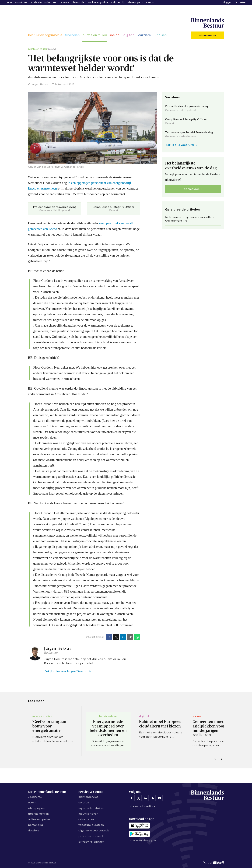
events (65, 3)
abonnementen (38, 814)
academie (36, 3)
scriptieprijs (118, 3)
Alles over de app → (142, 841)
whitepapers (135, 3)
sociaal (115, 35)
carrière (145, 35)
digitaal (129, 35)
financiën (72, 35)
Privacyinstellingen (91, 842)
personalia (36, 825)
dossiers (34, 831)
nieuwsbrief (79, 3)
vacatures (21, 3)
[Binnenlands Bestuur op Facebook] (132, 798)
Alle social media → (142, 807)
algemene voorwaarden (95, 831)
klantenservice (88, 797)
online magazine (98, 3)
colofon (84, 803)
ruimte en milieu (95, 35)
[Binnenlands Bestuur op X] (139, 798)
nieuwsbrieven (88, 814)
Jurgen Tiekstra (40, 85)
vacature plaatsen (91, 825)
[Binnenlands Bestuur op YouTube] (160, 798)
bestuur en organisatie (45, 35)
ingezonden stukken (92, 808)
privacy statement (91, 836)
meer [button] (149, 3)
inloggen (227, 3)
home (9, 3)
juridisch (160, 35)
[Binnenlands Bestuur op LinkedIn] (146, 798)
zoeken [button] (242, 3)
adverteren (51, 3)
